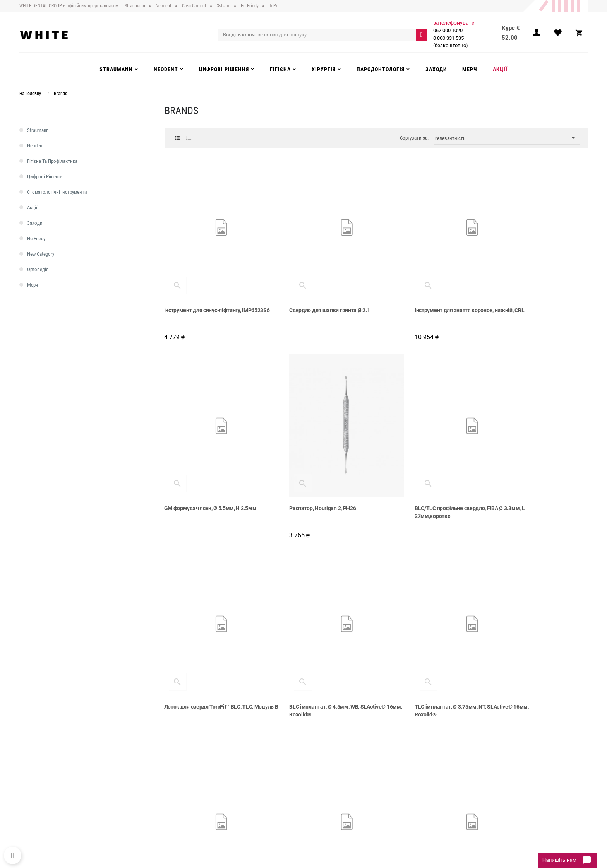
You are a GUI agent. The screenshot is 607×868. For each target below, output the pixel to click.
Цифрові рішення (45, 177)
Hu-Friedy (36, 238)
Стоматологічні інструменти (57, 192)
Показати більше (376, 693)
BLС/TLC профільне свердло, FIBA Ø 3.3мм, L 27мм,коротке (317, 469)
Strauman (320, 754)
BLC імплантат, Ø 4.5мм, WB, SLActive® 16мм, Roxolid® (539, 469)
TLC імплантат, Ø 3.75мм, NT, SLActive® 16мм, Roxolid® (200, 646)
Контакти (187, 801)
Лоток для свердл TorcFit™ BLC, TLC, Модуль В (426, 469)
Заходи (35, 223)
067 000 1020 (448, 30)
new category (41, 254)
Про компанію (192, 754)
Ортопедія (38, 269)
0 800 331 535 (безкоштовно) (451, 42)
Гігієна (317, 785)
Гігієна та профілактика (52, 161)
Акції (32, 208)
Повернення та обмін (200, 785)
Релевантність (507, 138)
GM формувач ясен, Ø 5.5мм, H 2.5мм (537, 289)
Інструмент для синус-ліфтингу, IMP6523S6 (203, 292)
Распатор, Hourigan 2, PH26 (198, 465)
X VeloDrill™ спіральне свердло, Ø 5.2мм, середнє (423, 646)
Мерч (33, 285)
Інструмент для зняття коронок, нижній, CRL (421, 292)
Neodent (35, 146)
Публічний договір (197, 762)
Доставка (187, 770)
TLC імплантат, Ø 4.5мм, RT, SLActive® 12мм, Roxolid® (538, 646)
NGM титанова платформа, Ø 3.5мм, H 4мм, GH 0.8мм (320, 646)
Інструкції (187, 793)
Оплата (184, 777)
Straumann (38, 130)
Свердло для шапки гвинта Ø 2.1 (313, 289)
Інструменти (323, 777)
